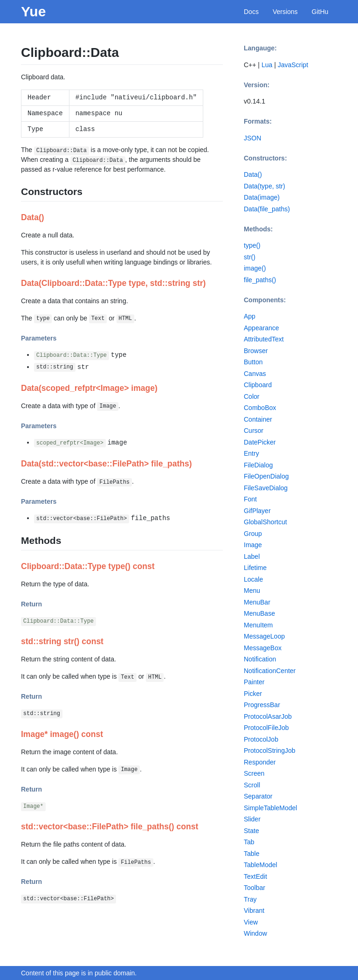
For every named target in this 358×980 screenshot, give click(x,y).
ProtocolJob (261, 739)
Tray (250, 899)
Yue (33, 11)
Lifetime (255, 568)
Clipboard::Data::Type (72, 355)
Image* (33, 806)
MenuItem (258, 625)
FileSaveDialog (266, 488)
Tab (249, 842)
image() (255, 268)
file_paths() (260, 280)
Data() (253, 174)
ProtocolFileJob (266, 728)
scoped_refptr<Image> (70, 443)
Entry (251, 453)
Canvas (255, 374)
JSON (252, 138)
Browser (256, 351)
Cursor (254, 431)
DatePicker (260, 442)
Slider (252, 819)
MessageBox (263, 648)
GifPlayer (257, 511)
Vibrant (254, 910)
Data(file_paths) (267, 209)
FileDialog (258, 465)
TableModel (261, 865)
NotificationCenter (270, 671)
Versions (285, 12)
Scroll (252, 785)
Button (253, 362)
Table (251, 854)
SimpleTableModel (270, 808)
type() (252, 245)
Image (253, 545)
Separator (258, 796)
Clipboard (258, 385)
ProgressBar (262, 705)
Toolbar (255, 888)
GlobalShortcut (265, 522)
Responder (260, 762)
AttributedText (264, 339)
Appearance (262, 328)
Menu (252, 591)
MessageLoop (264, 636)
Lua (267, 65)
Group (253, 534)
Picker (253, 694)
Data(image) (262, 197)
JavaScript (293, 65)
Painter (254, 682)
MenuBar (257, 602)
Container (258, 419)
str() (250, 257)
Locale (253, 579)
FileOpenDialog (266, 476)
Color (251, 396)
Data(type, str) (265, 186)
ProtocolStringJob (270, 751)
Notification (260, 659)
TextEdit (255, 876)
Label (252, 556)
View (251, 922)
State (251, 831)
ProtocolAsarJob (268, 716)
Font (250, 499)
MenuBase (259, 613)
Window (255, 933)
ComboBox (260, 408)
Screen (254, 773)
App (250, 316)
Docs (251, 12)
